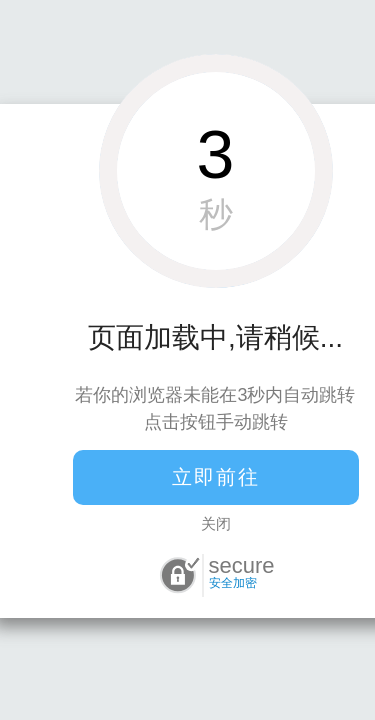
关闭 (216, 523)
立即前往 (216, 477)
